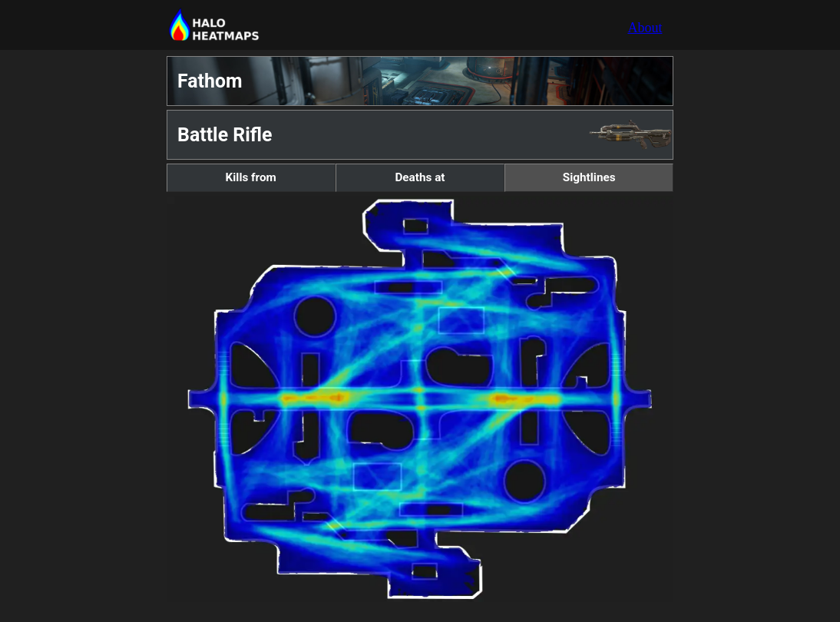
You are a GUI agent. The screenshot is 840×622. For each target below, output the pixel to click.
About (645, 28)
